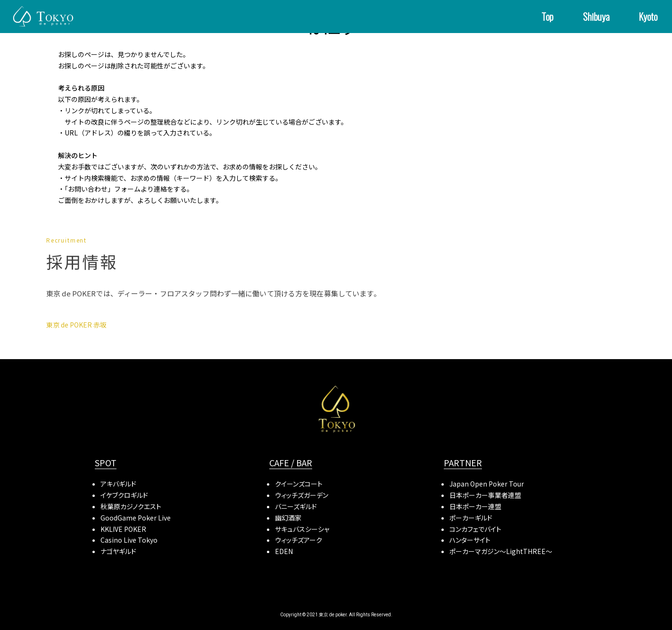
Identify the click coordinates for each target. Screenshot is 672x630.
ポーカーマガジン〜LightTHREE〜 (501, 551)
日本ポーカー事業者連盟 (485, 495)
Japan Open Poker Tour (487, 484)
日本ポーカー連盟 (475, 506)
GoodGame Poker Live (136, 518)
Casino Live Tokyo (129, 540)
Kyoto (648, 16)
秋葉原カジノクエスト (131, 506)
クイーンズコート (299, 484)
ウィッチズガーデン (302, 495)
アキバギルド (118, 484)
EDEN (284, 551)
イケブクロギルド (124, 495)
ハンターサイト (470, 540)
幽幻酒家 (288, 518)
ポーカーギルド (471, 518)
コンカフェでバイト (475, 529)
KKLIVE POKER (123, 529)
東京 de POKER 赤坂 (76, 325)
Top (548, 16)
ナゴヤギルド (118, 551)
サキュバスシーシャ (302, 529)
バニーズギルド (296, 506)
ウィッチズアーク (299, 540)
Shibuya (596, 16)
